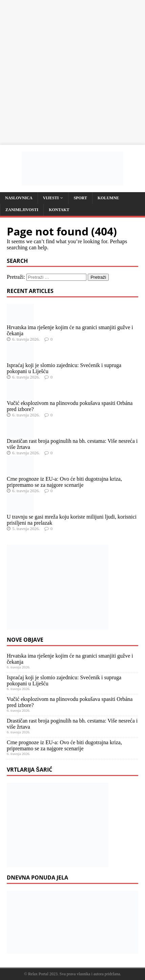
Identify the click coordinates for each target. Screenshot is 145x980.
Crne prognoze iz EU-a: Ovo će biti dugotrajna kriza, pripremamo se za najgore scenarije (64, 482)
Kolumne (108, 198)
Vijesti (51, 198)
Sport (80, 198)
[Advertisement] (72, 72)
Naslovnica (19, 198)
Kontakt (59, 210)
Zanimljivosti (22, 210)
